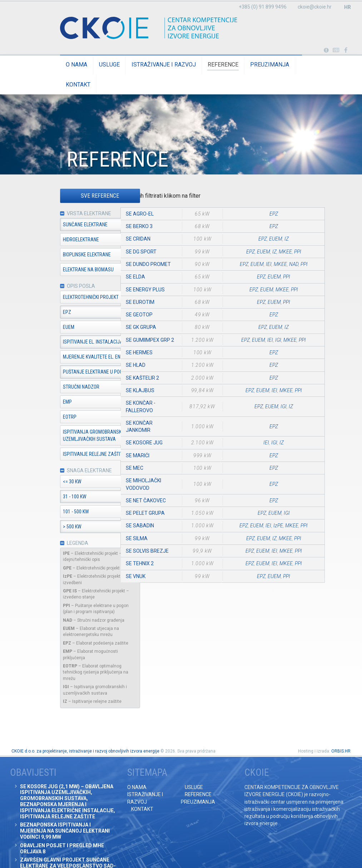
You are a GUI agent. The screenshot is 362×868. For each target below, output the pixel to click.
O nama (60, 65)
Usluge (93, 65)
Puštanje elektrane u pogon (80, 373)
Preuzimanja (254, 65)
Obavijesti (336, 50)
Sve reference (84, 196)
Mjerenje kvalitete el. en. (76, 358)
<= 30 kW (56, 483)
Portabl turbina (326, 50)
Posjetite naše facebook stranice (346, 50)
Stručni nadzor (65, 388)
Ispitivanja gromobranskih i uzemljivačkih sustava (79, 436)
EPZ (51, 313)
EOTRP (54, 418)
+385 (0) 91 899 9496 (263, 7)
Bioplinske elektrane (71, 255)
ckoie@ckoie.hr (315, 7)
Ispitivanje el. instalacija (77, 343)
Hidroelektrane (65, 240)
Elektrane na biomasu (72, 270)
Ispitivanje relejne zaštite (78, 455)
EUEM (53, 328)
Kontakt (297, 65)
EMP (51, 403)
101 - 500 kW (60, 513)
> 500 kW (56, 528)
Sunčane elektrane (69, 225)
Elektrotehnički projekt (75, 298)
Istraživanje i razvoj (148, 65)
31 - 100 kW (59, 498)
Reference (207, 65)
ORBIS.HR (341, 731)
